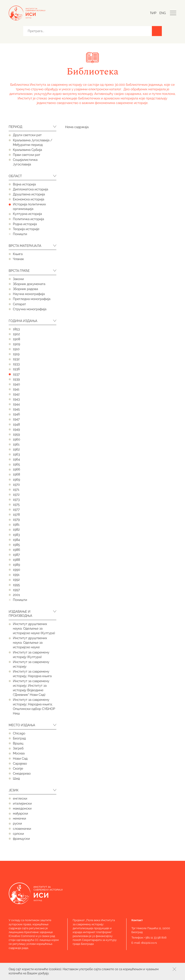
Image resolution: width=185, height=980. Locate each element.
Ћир (153, 13)
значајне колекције (63, 98)
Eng (163, 13)
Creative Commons (22, 936)
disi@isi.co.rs (149, 943)
